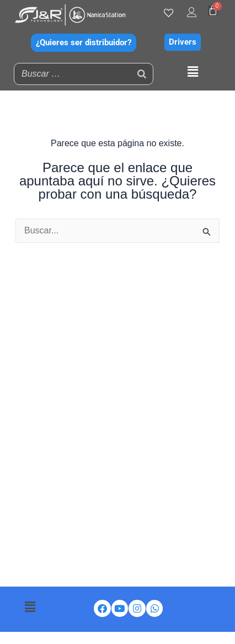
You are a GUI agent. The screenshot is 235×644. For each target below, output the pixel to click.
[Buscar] (142, 74)
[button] (193, 72)
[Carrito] (213, 10)
